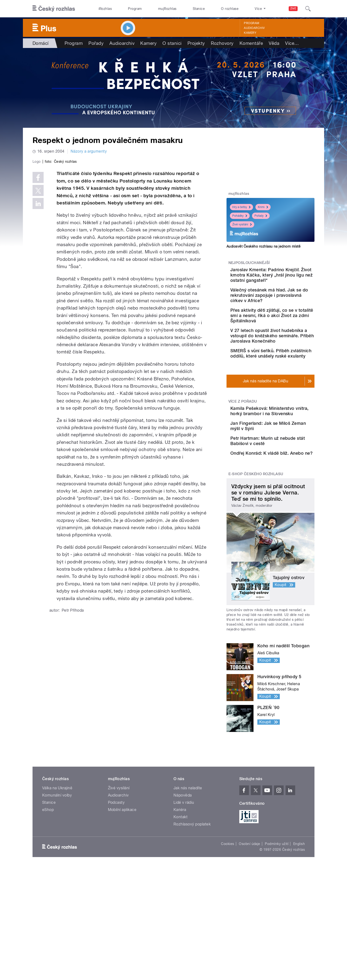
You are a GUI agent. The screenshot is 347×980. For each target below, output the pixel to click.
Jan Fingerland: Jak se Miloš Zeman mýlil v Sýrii (283, 470)
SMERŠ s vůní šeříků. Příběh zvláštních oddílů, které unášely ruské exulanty (283, 385)
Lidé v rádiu (184, 873)
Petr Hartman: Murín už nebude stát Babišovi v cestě (282, 494)
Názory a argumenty (89, 151)
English (299, 914)
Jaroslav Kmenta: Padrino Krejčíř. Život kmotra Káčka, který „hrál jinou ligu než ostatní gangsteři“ (285, 278)
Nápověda (183, 865)
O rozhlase (230, 9)
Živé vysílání (242, 224)
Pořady (96, 43)
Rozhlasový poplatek (192, 894)
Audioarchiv (254, 28)
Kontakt (180, 887)
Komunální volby (57, 865)
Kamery (250, 33)
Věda (274, 43)
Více (292, 43)
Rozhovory (222, 43)
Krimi (263, 207)
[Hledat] (308, 9)
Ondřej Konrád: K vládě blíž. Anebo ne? (282, 514)
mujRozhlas (167, 9)
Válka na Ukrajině (57, 858)
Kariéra (180, 880)
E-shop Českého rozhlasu (256, 544)
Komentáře (251, 43)
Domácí (41, 43)
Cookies (227, 914)
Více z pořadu (243, 439)
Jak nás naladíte (188, 858)
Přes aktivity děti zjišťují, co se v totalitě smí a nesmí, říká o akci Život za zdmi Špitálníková (286, 329)
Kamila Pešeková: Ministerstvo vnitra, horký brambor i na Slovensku (284, 451)
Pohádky (240, 216)
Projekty (196, 43)
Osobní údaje (250, 914)
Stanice (199, 9)
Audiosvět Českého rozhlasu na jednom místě (264, 246)
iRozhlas (105, 9)
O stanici (172, 43)
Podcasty (116, 873)
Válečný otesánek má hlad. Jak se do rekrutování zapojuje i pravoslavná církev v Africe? (285, 303)
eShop (48, 880)
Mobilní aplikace (122, 880)
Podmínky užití (277, 914)
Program (135, 9)
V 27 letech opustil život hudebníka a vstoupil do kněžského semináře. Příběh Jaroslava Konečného (282, 357)
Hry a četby (241, 207)
